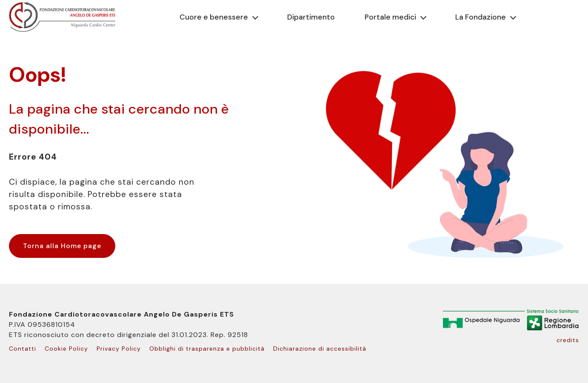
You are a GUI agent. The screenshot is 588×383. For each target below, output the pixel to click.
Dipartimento (311, 17)
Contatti (23, 349)
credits (568, 340)
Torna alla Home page (62, 246)
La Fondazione (481, 17)
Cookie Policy (66, 349)
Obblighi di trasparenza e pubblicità (207, 349)
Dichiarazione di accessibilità (320, 349)
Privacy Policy (119, 349)
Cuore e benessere (214, 17)
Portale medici (390, 17)
